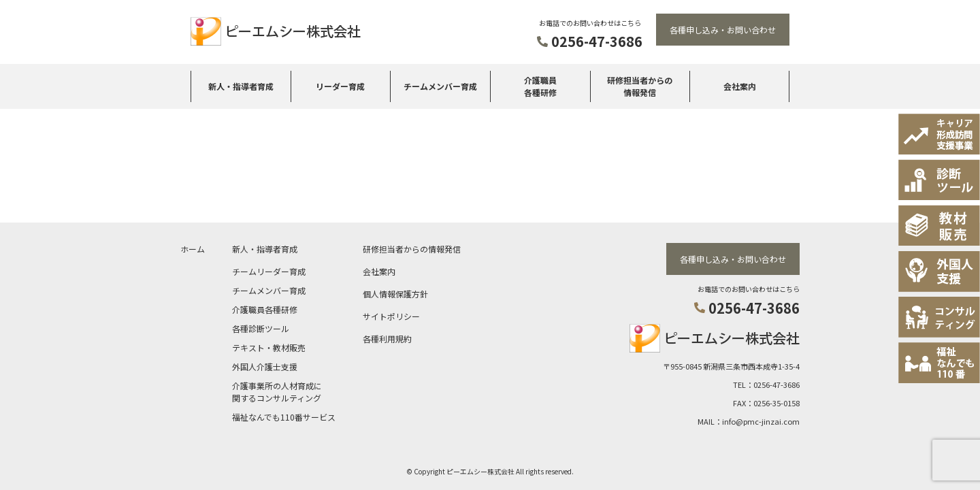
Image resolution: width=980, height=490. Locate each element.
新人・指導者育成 (241, 86)
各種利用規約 (387, 337)
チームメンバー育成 (440, 86)
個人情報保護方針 (395, 292)
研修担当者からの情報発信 (640, 86)
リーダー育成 (340, 86)
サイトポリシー (391, 315)
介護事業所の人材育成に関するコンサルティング (277, 390)
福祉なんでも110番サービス (284, 415)
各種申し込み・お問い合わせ (723, 30)
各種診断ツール (261, 327)
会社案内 (740, 86)
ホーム (193, 247)
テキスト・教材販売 (269, 346)
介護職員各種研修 (540, 86)
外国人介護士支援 (265, 365)
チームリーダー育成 (269, 270)
